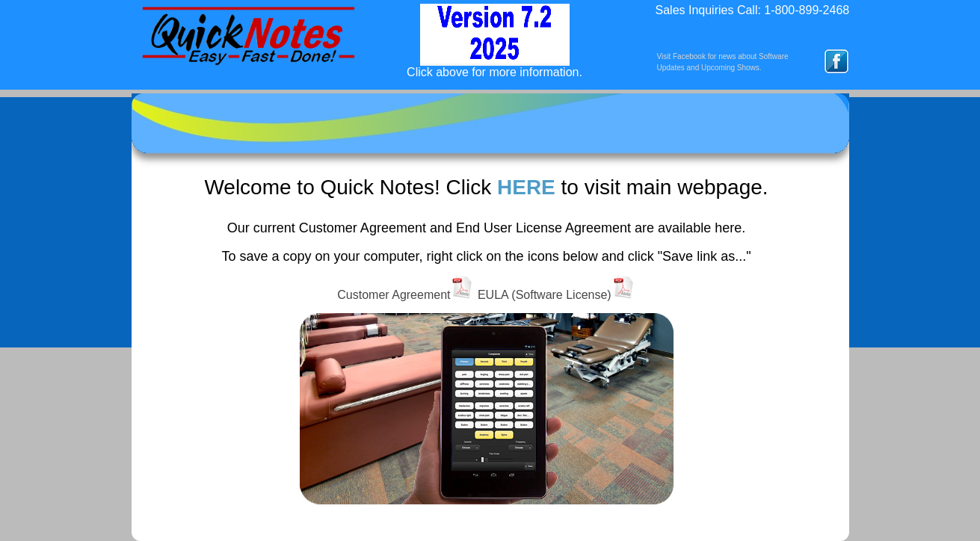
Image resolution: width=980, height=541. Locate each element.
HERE (526, 187)
